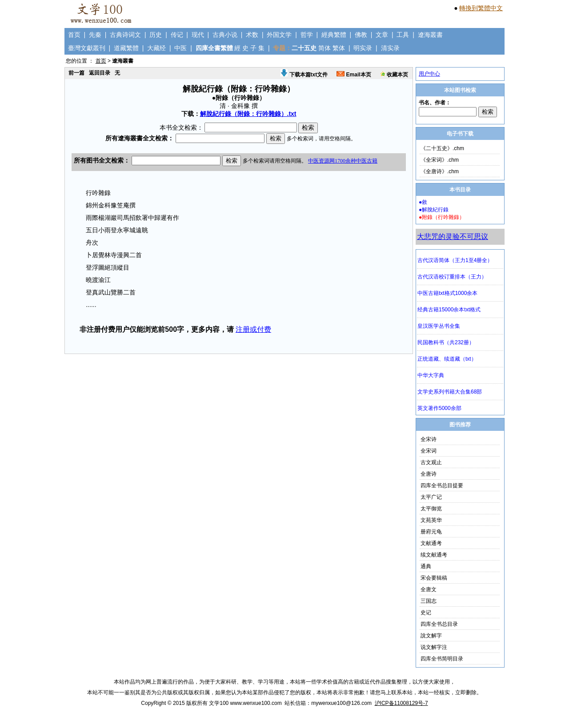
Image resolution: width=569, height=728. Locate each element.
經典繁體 (334, 35)
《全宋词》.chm (440, 160)
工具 (403, 35)
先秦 (95, 35)
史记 (426, 613)
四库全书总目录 (439, 624)
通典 (426, 566)
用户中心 (429, 74)
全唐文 (429, 589)
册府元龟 (431, 532)
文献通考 (431, 543)
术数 (252, 35)
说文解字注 (434, 647)
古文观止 (431, 462)
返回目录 (100, 73)
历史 (156, 35)
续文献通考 (434, 555)
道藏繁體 (126, 48)
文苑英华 (431, 520)
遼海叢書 (430, 35)
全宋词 (429, 451)
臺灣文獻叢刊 (87, 48)
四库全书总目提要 (442, 485)
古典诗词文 (125, 35)
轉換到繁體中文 (481, 8)
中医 (180, 48)
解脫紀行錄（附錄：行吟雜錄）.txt (248, 114)
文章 (382, 35)
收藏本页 (394, 75)
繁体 (339, 48)
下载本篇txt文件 (304, 75)
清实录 (390, 48)
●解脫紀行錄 (434, 210)
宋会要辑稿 (434, 578)
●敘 (423, 202)
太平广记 (431, 497)
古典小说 (225, 35)
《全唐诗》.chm (440, 171)
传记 (177, 35)
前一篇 (76, 73)
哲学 (307, 35)
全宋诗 (429, 439)
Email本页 (354, 75)
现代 (198, 35)
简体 (325, 48)
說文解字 (431, 636)
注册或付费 (253, 329)
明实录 (363, 48)
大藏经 (156, 48)
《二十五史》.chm (442, 148)
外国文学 (279, 35)
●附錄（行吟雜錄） (442, 217)
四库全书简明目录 (442, 659)
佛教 (361, 35)
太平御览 (431, 509)
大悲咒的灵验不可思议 (453, 237)
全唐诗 (429, 474)
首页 (74, 35)
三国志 (429, 601)
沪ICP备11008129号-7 (401, 703)
